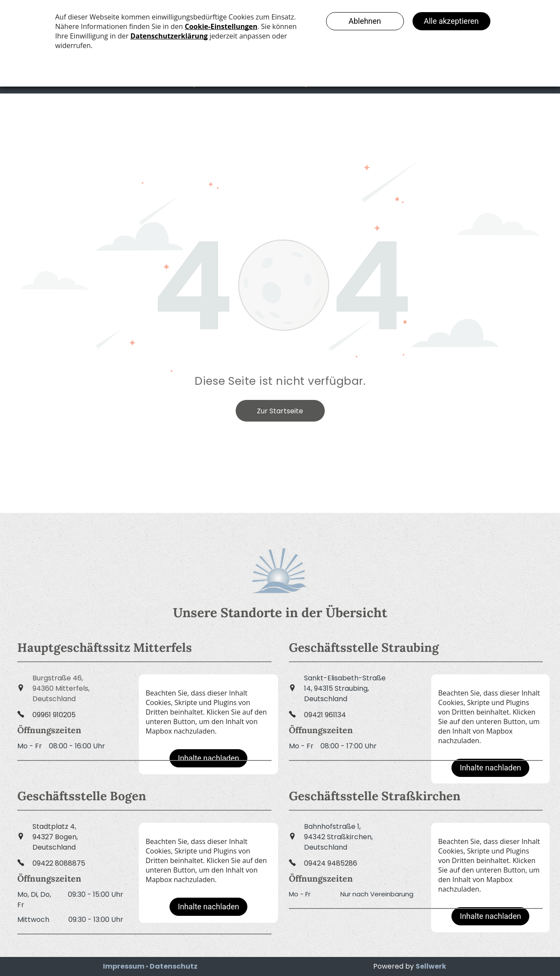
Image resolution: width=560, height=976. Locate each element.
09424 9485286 (331, 863)
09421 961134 (325, 715)
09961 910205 (54, 715)
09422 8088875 (59, 863)
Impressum (124, 966)
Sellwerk (431, 966)
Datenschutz (174, 966)
